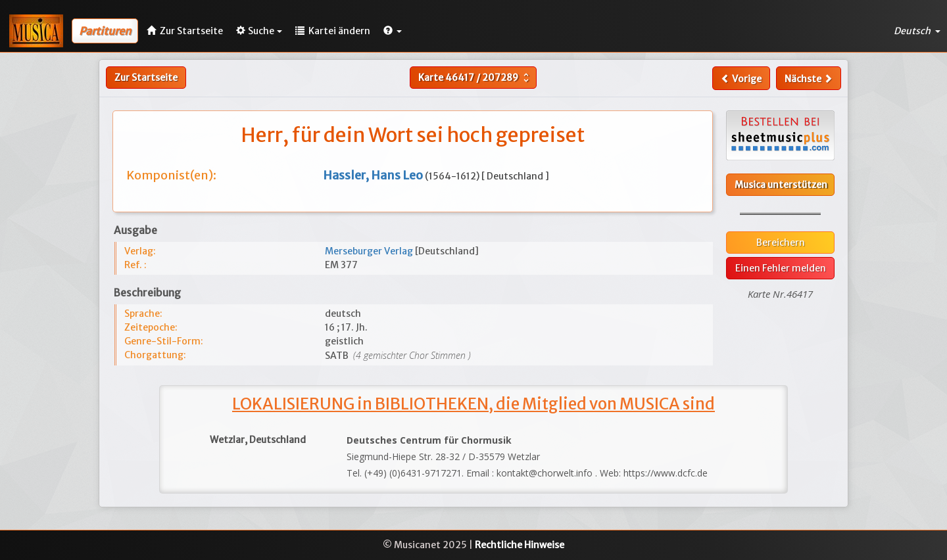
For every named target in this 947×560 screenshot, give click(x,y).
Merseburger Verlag (370, 251)
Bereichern (781, 243)
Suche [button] (259, 31)
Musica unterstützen (781, 185)
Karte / (475, 78)
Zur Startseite (146, 78)
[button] (393, 31)
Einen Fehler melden (781, 268)
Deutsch (917, 31)
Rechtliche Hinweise (520, 545)
